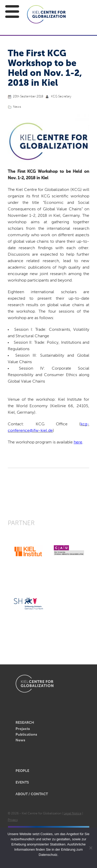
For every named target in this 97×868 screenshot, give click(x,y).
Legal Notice (73, 814)
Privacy (13, 820)
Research (25, 723)
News (17, 107)
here (78, 442)
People (22, 771)
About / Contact (32, 794)
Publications (26, 735)
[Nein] (91, 848)
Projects (23, 729)
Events (22, 783)
